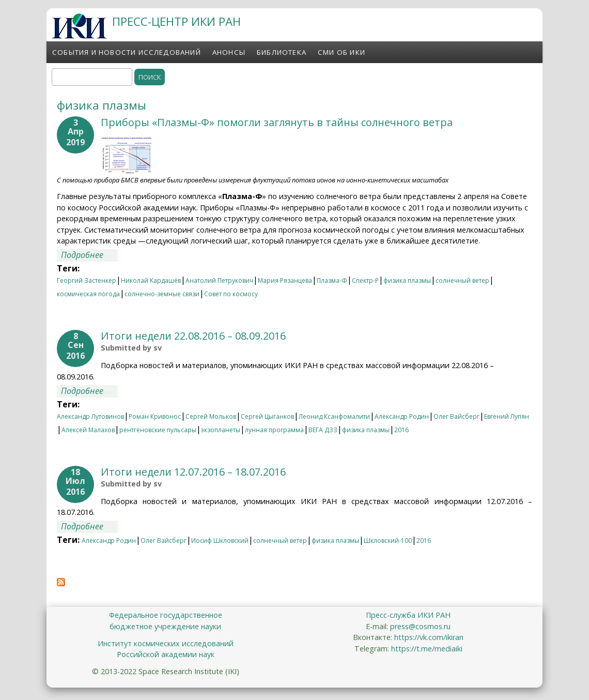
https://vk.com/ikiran (429, 637)
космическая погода (88, 294)
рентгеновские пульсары (158, 430)
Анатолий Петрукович (219, 280)
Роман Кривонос (155, 416)
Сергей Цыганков (267, 416)
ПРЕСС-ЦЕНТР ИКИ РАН (176, 21)
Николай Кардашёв (151, 280)
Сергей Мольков (211, 416)
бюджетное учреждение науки (165, 626)
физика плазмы (407, 280)
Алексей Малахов (88, 430)
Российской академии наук (166, 654)
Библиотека (282, 52)
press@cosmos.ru (420, 626)
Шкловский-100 (388, 541)
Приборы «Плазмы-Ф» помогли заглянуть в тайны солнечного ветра (277, 122)
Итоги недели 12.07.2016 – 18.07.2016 (193, 472)
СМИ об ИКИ (342, 52)
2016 (401, 430)
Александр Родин (402, 416)
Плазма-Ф (332, 280)
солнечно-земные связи (162, 294)
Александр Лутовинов (90, 416)
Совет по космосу (231, 294)
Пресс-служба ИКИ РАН (408, 615)
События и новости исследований (127, 52)
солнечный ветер (462, 280)
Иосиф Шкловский (220, 541)
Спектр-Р (365, 280)
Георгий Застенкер (87, 280)
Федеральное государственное (166, 615)
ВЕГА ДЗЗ (323, 430)
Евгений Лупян (507, 416)
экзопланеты (221, 430)
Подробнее (89, 255)
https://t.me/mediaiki (427, 649)
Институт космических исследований (166, 643)
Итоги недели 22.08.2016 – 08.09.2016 (193, 336)
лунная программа (274, 430)
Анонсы (229, 52)
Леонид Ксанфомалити (334, 416)
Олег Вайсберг (456, 416)
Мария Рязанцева (285, 280)
